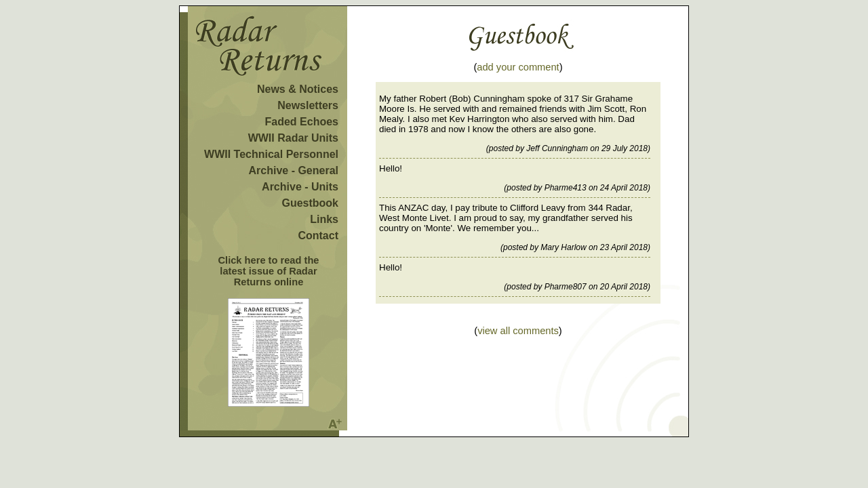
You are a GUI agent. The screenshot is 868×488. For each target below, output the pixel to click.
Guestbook (310, 203)
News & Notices (298, 89)
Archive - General (294, 170)
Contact (318, 236)
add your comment (518, 67)
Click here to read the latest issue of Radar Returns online (268, 271)
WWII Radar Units (293, 138)
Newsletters (308, 105)
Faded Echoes (302, 122)
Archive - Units (300, 187)
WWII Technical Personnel (271, 154)
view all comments (518, 331)
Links (324, 219)
